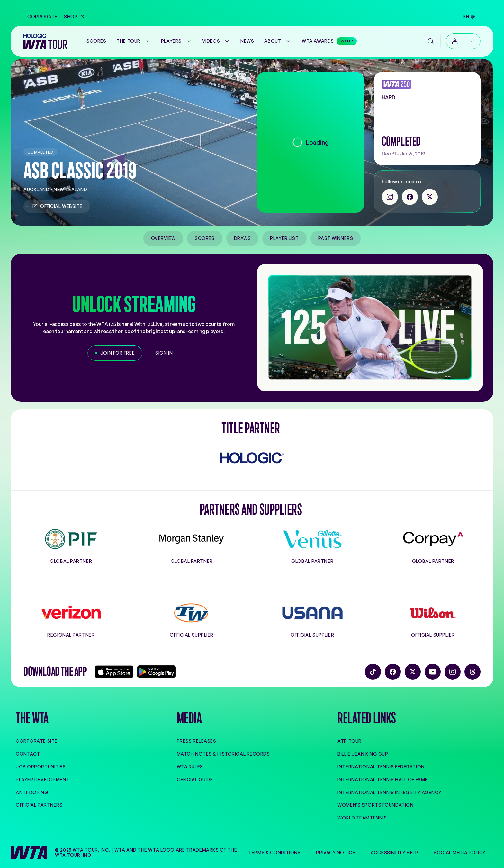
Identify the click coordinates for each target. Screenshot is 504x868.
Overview (163, 238)
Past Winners (336, 238)
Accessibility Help (394, 853)
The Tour (133, 41)
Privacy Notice (336, 853)
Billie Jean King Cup (363, 754)
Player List (284, 238)
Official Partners (39, 805)
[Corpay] (433, 539)
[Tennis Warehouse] (192, 613)
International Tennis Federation (381, 767)
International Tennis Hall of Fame (382, 779)
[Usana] (312, 613)
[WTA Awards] (329, 41)
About (278, 41)
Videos (216, 41)
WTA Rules (190, 767)
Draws (243, 238)
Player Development (43, 779)
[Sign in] (164, 353)
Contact (28, 754)
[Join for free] (115, 353)
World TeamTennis (362, 818)
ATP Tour (349, 741)
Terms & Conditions (274, 853)
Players (176, 41)
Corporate (42, 17)
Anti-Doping (32, 792)
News (247, 41)
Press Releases (197, 741)
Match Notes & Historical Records (223, 754)
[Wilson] (433, 613)
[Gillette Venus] (312, 539)
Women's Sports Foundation (375, 805)
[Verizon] (71, 613)
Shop (74, 17)
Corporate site (37, 741)
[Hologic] (252, 458)
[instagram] (390, 197)
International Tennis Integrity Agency (389, 792)
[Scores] (96, 41)
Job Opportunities (41, 767)
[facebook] (410, 197)
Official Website (57, 206)
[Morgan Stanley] (192, 539)
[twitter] (430, 197)
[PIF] (71, 539)
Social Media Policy (460, 853)
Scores (205, 238)
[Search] (431, 41)
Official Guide (195, 779)
